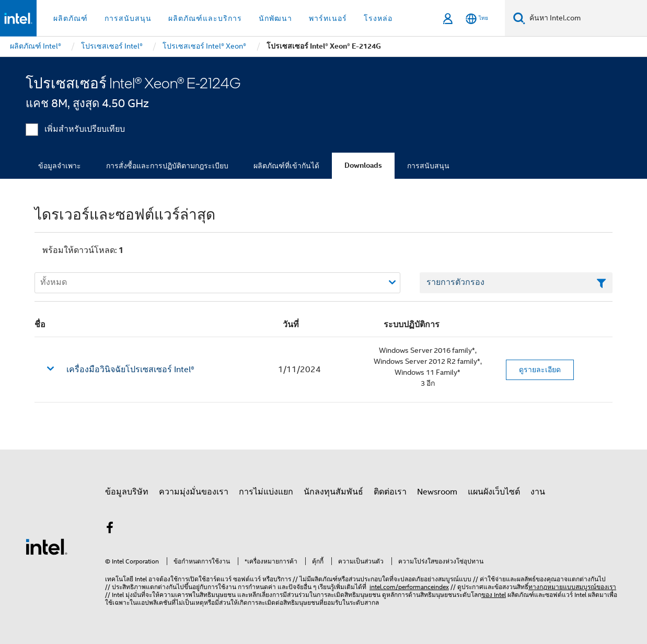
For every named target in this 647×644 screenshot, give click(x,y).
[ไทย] (477, 19)
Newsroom (437, 492)
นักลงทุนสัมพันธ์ (333, 492)
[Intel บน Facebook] (110, 530)
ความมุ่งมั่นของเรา (194, 492)
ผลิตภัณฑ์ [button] (71, 18)
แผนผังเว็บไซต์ (494, 492)
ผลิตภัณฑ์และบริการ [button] (205, 18)
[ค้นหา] (519, 18)
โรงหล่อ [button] (378, 18)
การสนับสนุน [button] (128, 18)
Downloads (363, 165)
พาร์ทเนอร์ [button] (328, 18)
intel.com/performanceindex (409, 587)
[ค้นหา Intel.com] (586, 18)
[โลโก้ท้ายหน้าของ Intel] (47, 546)
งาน (538, 492)
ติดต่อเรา (390, 492)
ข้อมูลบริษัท (127, 492)
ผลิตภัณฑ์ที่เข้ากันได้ (286, 166)
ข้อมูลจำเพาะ (60, 166)
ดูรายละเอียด (540, 370)
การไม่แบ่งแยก (266, 492)
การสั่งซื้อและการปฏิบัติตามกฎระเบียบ (167, 166)
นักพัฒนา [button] (275, 18)
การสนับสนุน (428, 166)
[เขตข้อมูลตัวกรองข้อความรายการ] (516, 283)
